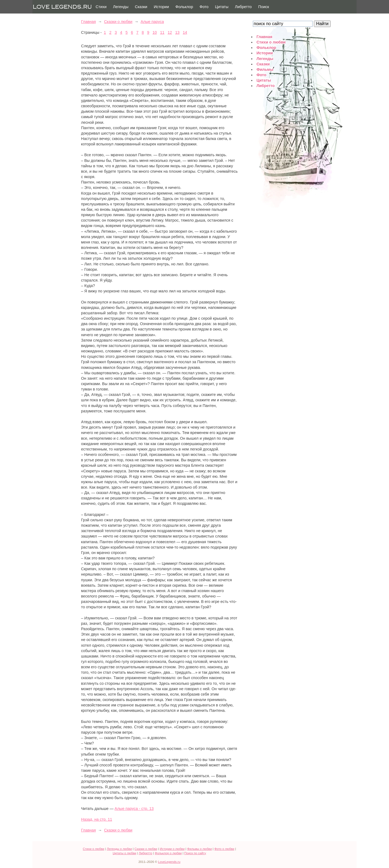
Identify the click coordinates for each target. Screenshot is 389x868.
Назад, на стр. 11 (97, 819)
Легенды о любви (119, 849)
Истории (161, 7)
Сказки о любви (118, 22)
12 (170, 32)
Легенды (121, 7)
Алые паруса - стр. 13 (134, 809)
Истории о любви (172, 849)
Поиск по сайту (195, 853)
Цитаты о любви (124, 853)
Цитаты (222, 7)
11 (162, 32)
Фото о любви (224, 849)
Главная (88, 22)
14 (185, 32)
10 (155, 32)
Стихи (101, 7)
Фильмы (265, 69)
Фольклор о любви (168, 853)
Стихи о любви (271, 42)
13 (177, 32)
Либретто (243, 7)
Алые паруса (152, 22)
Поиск (264, 7)
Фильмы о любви (199, 849)
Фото (204, 7)
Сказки (141, 7)
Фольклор (184, 7)
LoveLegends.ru (169, 862)
